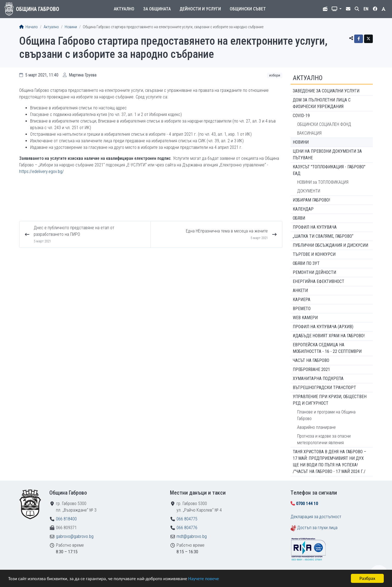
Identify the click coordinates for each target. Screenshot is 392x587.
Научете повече (203, 579)
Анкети (300, 290)
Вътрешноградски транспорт (324, 388)
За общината (157, 9)
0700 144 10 (307, 504)
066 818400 (66, 519)
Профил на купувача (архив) (323, 327)
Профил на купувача (315, 227)
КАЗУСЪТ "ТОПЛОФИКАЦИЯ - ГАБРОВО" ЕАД (329, 170)
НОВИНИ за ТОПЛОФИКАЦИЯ (323, 182)
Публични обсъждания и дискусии (330, 245)
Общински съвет (248, 9)
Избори (275, 75)
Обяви (299, 218)
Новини (71, 27)
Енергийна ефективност (319, 281)
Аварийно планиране (316, 427)
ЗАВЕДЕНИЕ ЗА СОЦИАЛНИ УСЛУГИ (326, 91)
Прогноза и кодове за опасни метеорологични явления (324, 439)
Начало (29, 27)
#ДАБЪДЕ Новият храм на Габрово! (329, 336)
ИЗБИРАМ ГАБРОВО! (311, 200)
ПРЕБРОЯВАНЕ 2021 (311, 369)
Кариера (302, 300)
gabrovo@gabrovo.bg (75, 536)
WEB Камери (305, 318)
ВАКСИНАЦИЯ (309, 133)
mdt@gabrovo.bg (192, 536)
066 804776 (187, 528)
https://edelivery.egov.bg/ (42, 171)
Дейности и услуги (200, 9)
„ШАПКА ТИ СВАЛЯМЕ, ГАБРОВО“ (323, 236)
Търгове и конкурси (314, 254)
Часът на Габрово (311, 360)
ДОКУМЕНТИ (309, 191)
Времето (302, 309)
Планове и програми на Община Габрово (326, 415)
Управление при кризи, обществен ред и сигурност (330, 400)
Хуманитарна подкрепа (318, 378)
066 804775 (187, 519)
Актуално (124, 9)
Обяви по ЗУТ (306, 263)
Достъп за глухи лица (317, 528)
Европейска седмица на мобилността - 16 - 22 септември (327, 348)
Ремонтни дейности (314, 272)
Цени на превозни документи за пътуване (327, 154)
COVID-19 (301, 116)
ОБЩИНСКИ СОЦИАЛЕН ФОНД (324, 124)
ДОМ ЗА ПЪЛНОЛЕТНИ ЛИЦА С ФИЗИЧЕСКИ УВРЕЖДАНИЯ (322, 103)
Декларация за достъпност (316, 517)
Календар (303, 209)
